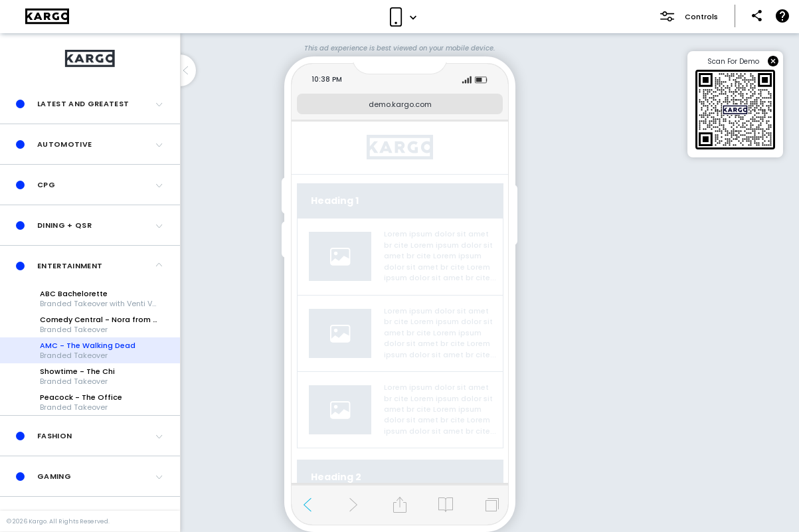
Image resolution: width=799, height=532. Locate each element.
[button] (90, 104)
